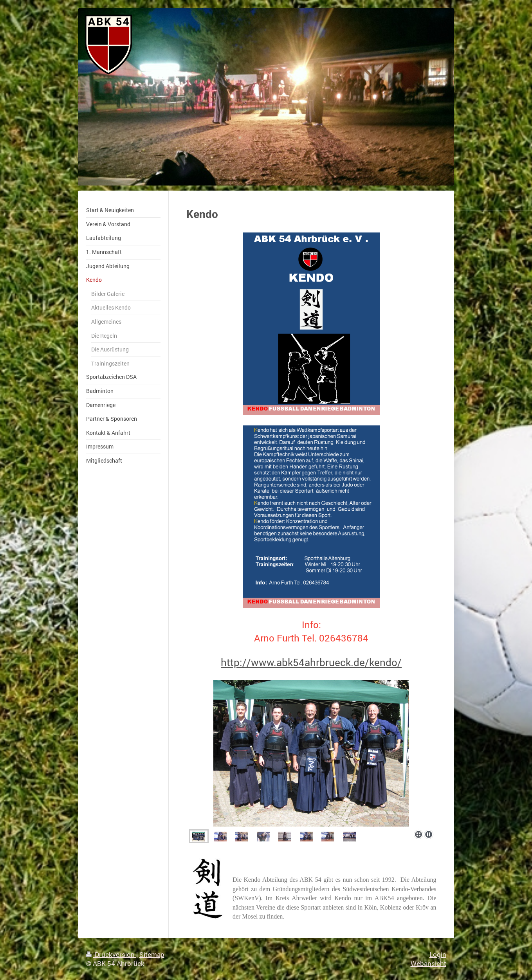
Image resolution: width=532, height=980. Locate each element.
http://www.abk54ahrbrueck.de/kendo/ (311, 662)
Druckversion (111, 954)
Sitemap (152, 954)
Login (438, 954)
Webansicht (428, 963)
